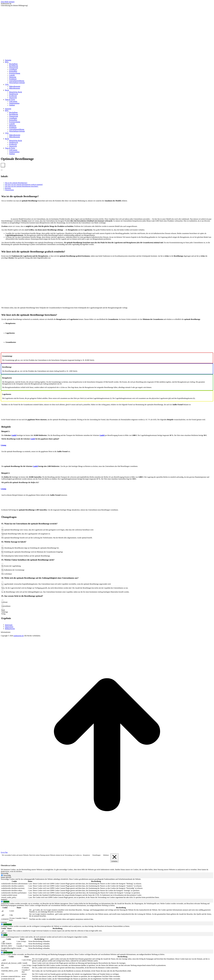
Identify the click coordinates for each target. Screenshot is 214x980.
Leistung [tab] (4, 922)
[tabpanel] (107, 888)
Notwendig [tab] (5, 873)
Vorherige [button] (5, 612)
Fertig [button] (3, 614)
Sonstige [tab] (4, 933)
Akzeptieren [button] (86, 855)
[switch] (2, 902)
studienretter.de (19, 636)
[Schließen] (114, 858)
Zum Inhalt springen (8, 2)
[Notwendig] (2, 875)
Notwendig (7, 875)
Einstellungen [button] (96, 855)
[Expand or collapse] (2, 170)
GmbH (14, 435)
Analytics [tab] (4, 900)
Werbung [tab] (4, 950)
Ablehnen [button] (106, 855)
